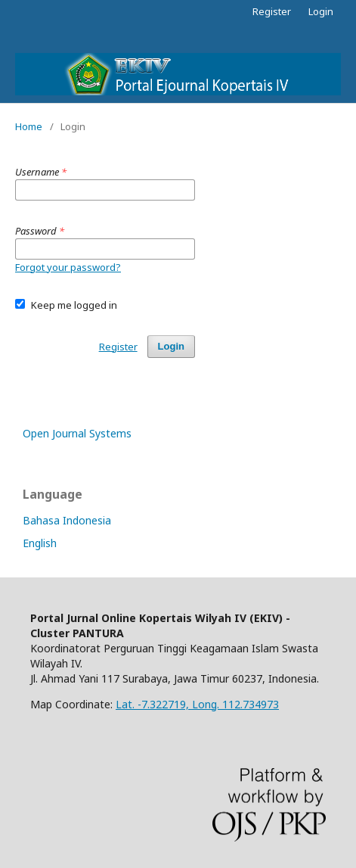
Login (321, 11)
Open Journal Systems (77, 433)
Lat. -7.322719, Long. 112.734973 (197, 704)
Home (29, 126)
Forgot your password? (68, 267)
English (40, 543)
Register (272, 11)
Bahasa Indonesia (67, 520)
